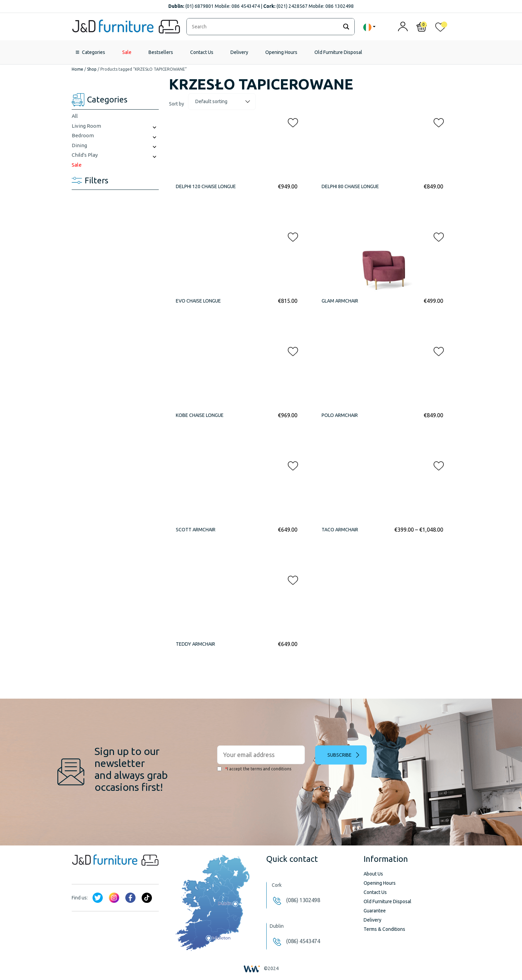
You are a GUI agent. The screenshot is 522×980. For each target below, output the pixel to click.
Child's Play (85, 155)
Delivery (239, 52)
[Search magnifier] (346, 27)
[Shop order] (222, 102)
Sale (127, 52)
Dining (79, 145)
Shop (92, 69)
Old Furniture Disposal (338, 52)
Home (77, 69)
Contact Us (202, 52)
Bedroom (83, 135)
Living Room (86, 126)
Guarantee (375, 911)
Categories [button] (94, 52)
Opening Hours (281, 52)
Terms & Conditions (384, 929)
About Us (373, 874)
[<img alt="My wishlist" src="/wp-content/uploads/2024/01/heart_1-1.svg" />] (440, 29)
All (75, 116)
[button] (291, 121)
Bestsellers (161, 52)
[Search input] (264, 27)
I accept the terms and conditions (254, 769)
